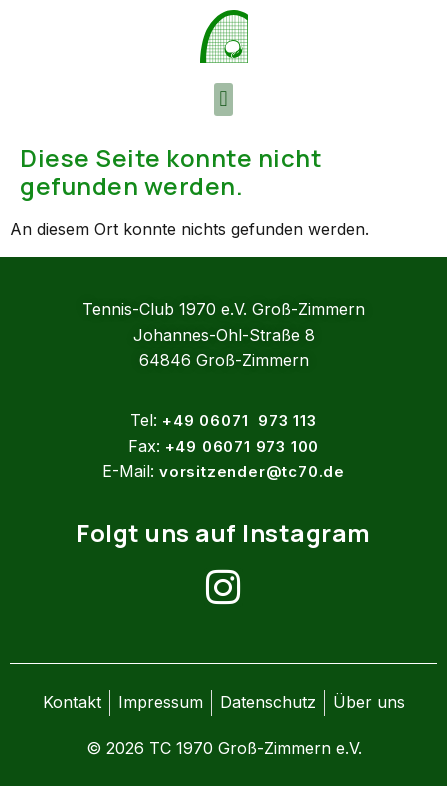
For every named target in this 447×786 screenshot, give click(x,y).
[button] (223, 99)
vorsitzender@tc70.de (252, 471)
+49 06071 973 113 (239, 420)
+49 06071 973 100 (242, 446)
